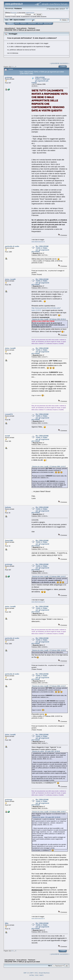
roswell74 (9, 414)
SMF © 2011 (34, 973)
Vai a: (50, 966)
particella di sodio (12, 246)
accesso (14, 12)
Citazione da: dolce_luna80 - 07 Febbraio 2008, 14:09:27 (49, 812)
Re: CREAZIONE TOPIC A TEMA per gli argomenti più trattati (40, 249)
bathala (8, 507)
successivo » (65, 63)
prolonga (9, 77)
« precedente (55, 63)
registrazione (30, 12)
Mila (7, 923)
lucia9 (7, 436)
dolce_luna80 (10, 279)
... (15, 67)
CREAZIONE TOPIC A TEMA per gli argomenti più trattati (41, 80)
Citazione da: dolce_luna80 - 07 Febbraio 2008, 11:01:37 (49, 467)
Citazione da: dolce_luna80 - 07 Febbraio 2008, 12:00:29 (49, 650)
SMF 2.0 (26, 973)
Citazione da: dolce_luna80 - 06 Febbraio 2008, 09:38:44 (49, 319)
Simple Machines (44, 973)
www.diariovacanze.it (38, 242)
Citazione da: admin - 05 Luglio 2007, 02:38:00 (46, 751)
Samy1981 (9, 541)
